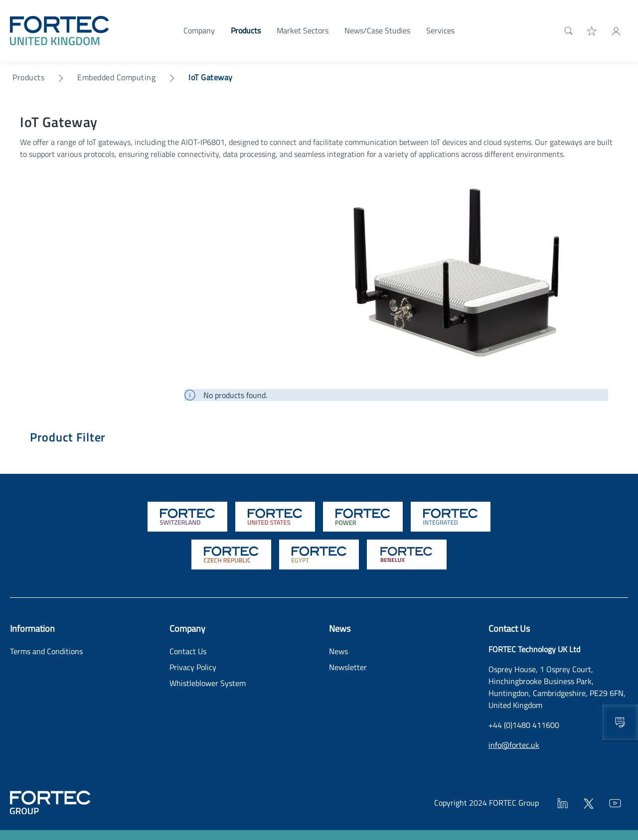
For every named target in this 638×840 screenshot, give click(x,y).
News (338, 651)
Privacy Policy (193, 667)
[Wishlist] (592, 30)
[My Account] (616, 30)
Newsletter (348, 667)
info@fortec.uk (514, 745)
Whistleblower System (208, 683)
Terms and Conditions (46, 651)
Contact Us (188, 651)
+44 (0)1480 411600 (524, 725)
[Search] (566, 30)
